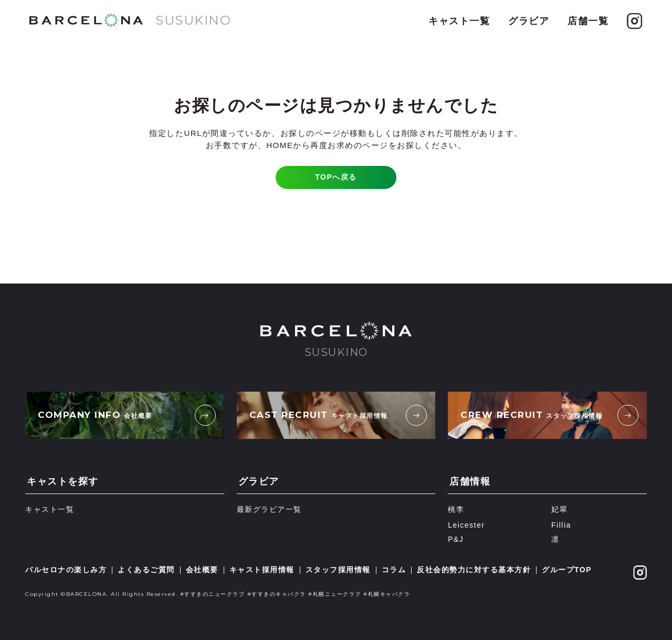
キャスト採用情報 (262, 570)
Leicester (466, 525)
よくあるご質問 (146, 570)
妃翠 (559, 509)
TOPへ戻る (336, 177)
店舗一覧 (588, 21)
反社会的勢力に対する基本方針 (474, 570)
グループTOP (567, 570)
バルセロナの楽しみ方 (66, 570)
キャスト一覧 (459, 21)
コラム (394, 570)
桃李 (456, 509)
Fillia (561, 525)
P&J (456, 539)
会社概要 (202, 570)
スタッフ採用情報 (338, 570)
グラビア (529, 21)
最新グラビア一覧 (269, 509)
